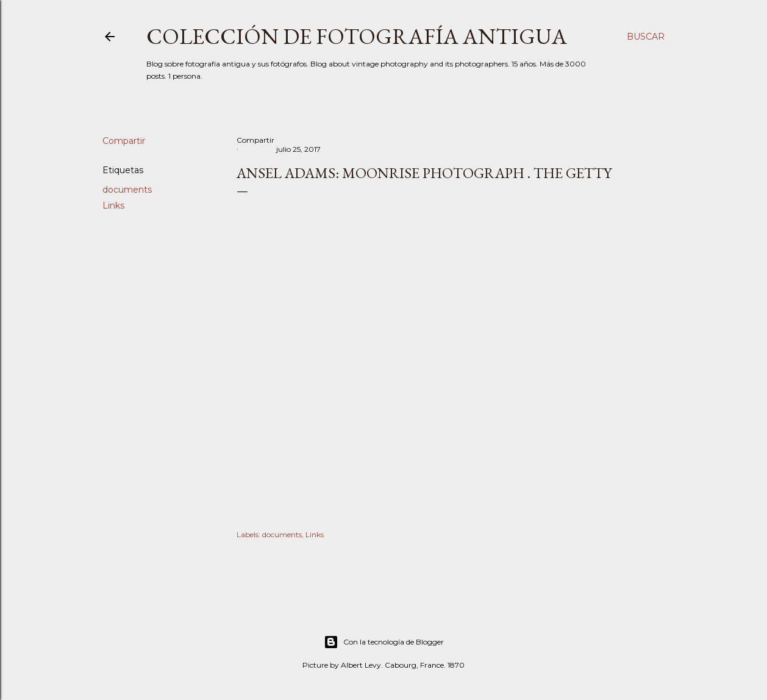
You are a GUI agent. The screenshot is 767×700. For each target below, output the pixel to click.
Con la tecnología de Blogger (384, 642)
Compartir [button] (124, 141)
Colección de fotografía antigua (357, 36)
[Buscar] (646, 37)
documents (127, 190)
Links (113, 205)
